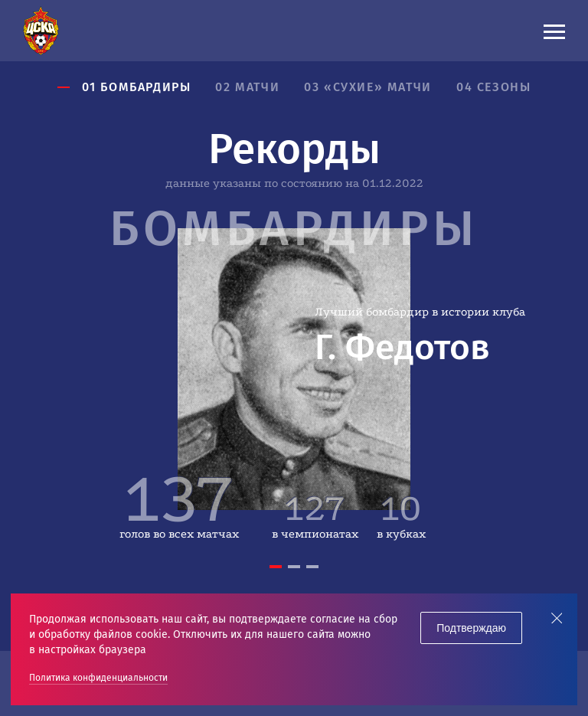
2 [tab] (294, 567)
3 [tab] (312, 567)
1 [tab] (276, 567)
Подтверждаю (471, 628)
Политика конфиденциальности (98, 678)
